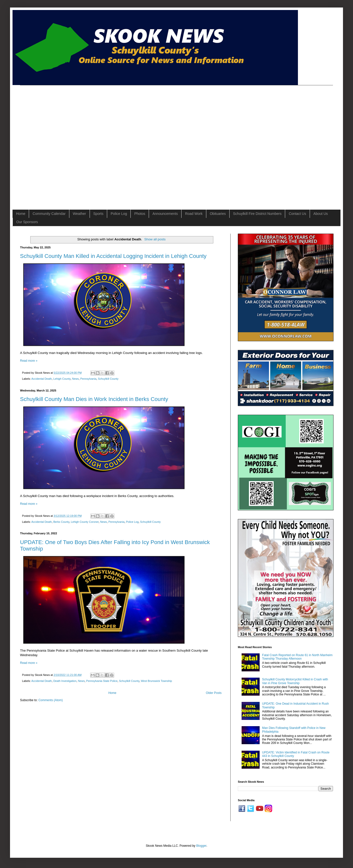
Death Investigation (65, 681)
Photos (140, 214)
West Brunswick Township (156, 681)
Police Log (119, 214)
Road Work (194, 214)
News (75, 379)
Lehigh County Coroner (85, 522)
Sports (98, 214)
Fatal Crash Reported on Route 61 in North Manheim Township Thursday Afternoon (297, 657)
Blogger (201, 846)
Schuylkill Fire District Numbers (257, 214)
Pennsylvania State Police (102, 681)
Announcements (165, 214)
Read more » (29, 361)
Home (21, 214)
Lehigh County (62, 379)
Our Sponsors (27, 222)
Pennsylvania (88, 379)
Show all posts (155, 239)
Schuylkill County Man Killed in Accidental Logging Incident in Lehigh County (113, 256)
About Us (321, 214)
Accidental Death (42, 379)
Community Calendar (49, 214)
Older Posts (214, 693)
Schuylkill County (108, 379)
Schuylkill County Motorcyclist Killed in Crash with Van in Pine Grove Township (295, 681)
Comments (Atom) (50, 700)
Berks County (61, 522)
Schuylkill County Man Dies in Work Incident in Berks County (94, 399)
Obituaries (218, 214)
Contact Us (297, 214)
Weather (79, 214)
